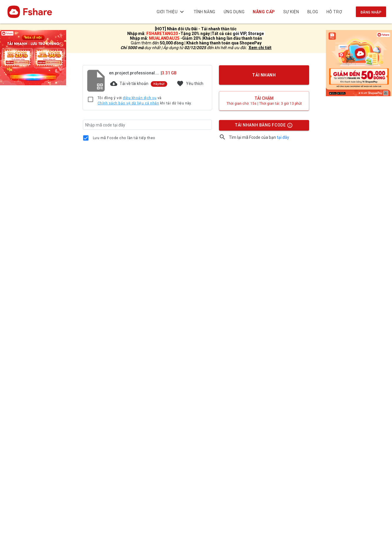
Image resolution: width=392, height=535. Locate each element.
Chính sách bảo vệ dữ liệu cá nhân (128, 103)
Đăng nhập (371, 12)
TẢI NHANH (264, 75)
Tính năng (205, 12)
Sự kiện (291, 12)
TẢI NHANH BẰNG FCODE (261, 126)
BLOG (313, 12)
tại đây (283, 137)
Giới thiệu (171, 12)
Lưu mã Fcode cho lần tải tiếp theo (124, 138)
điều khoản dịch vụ (140, 98)
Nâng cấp (264, 12)
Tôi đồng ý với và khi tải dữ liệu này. (145, 101)
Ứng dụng (234, 12)
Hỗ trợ (334, 12)
